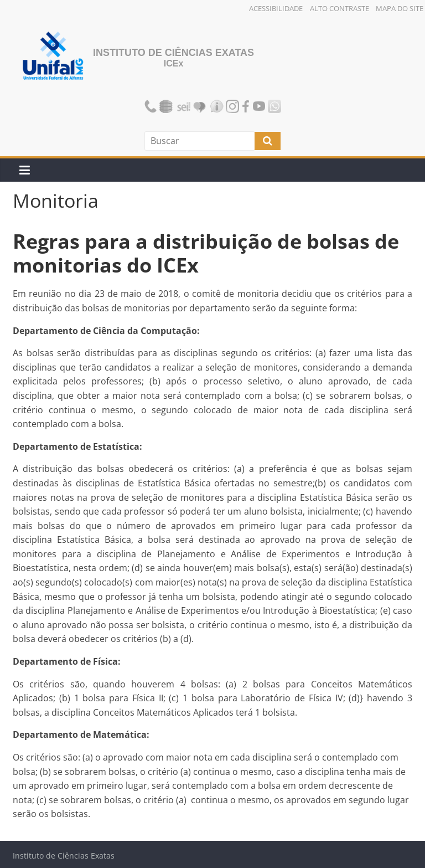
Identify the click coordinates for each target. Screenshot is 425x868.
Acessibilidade (276, 8)
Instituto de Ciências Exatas (173, 53)
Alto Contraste (340, 8)
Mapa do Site (400, 8)
